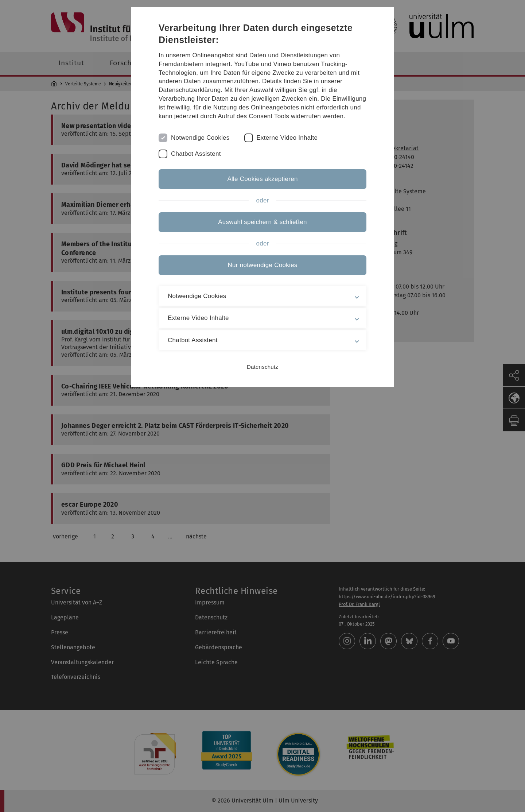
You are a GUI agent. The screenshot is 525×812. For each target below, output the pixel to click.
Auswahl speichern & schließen (262, 222)
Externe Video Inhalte (287, 138)
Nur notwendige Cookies (263, 265)
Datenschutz (262, 367)
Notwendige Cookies (200, 138)
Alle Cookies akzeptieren (262, 179)
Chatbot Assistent (196, 154)
